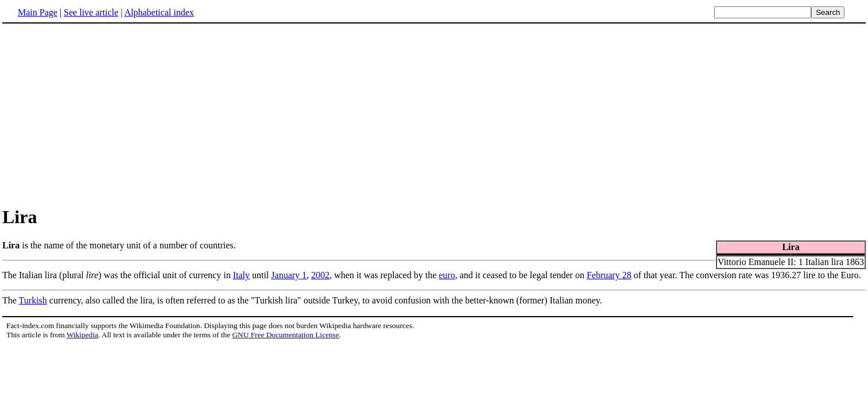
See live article (91, 12)
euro (447, 275)
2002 (320, 275)
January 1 (289, 275)
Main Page (38, 12)
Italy (241, 275)
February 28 (609, 275)
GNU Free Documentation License (285, 335)
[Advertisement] (434, 114)
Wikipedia (82, 335)
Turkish (33, 300)
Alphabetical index (159, 12)
